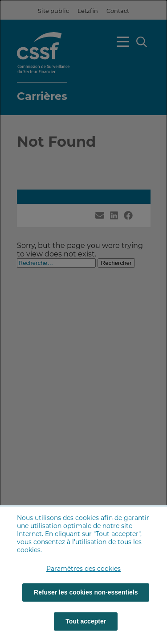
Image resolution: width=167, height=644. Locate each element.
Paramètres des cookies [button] (83, 569)
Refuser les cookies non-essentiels (86, 592)
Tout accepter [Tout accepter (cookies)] (86, 621)
